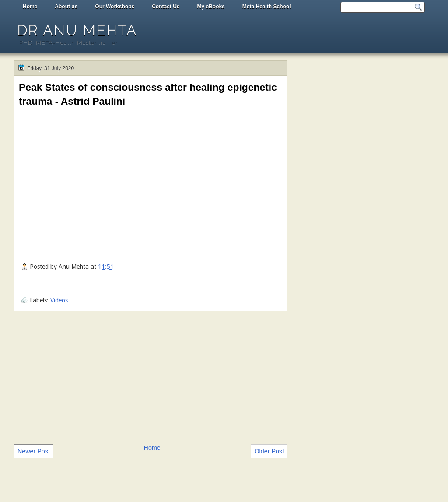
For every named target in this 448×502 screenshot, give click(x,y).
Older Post (269, 451)
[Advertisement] (151, 377)
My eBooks (211, 7)
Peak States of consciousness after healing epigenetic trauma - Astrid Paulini (148, 94)
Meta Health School (267, 7)
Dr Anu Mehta (77, 30)
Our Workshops (115, 7)
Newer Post (34, 451)
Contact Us (166, 7)
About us (66, 7)
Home (30, 7)
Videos (59, 300)
